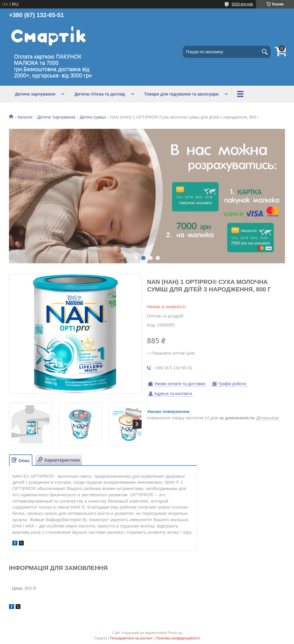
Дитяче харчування (35, 94)
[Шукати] (265, 52)
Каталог (25, 117)
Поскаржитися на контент (131, 638)
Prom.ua (175, 633)
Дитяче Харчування (56, 117)
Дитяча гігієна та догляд (100, 94)
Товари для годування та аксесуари (181, 94)
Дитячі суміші (93, 117)
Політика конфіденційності (178, 638)
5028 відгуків (242, 4)
